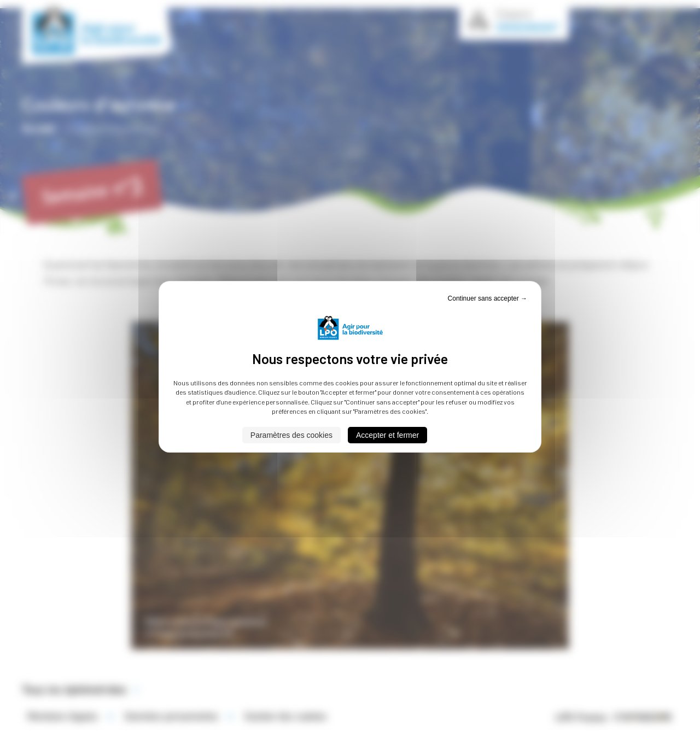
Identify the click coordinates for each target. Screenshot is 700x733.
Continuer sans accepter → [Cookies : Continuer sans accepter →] (488, 298)
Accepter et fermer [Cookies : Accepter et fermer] (387, 435)
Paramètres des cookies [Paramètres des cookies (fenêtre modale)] (291, 435)
